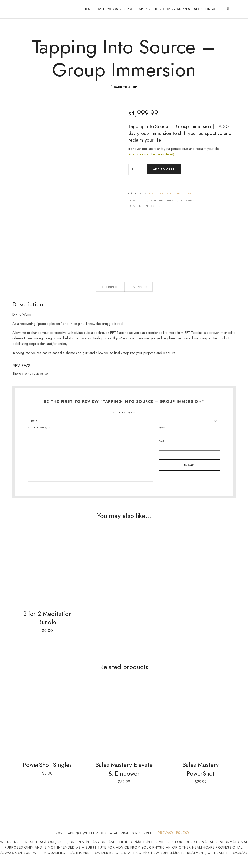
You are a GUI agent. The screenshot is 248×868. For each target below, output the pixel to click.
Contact (211, 9)
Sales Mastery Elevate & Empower (124, 776)
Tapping (189, 207)
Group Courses (162, 200)
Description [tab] (110, 293)
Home (88, 9)
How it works (106, 9)
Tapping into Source (148, 212)
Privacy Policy (174, 840)
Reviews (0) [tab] (139, 293)
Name (163, 434)
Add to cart (164, 175)
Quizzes (184, 9)
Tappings (184, 200)
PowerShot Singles (47, 772)
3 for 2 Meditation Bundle (47, 624)
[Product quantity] (134, 176)
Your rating (124, 419)
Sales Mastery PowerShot (201, 776)
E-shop (197, 9)
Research (128, 9)
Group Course (164, 207)
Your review (39, 434)
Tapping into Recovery (156, 9)
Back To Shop (125, 93)
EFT (143, 207)
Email (163, 447)
